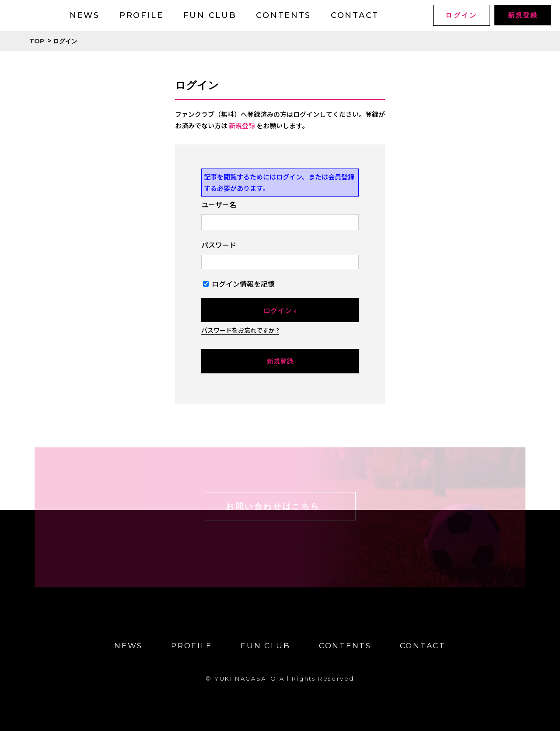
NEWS (85, 15)
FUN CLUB (210, 15)
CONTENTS (283, 15)
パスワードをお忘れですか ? (240, 330)
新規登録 (523, 15)
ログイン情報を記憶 (239, 284)
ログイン (461, 15)
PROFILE (142, 15)
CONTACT (355, 15)
